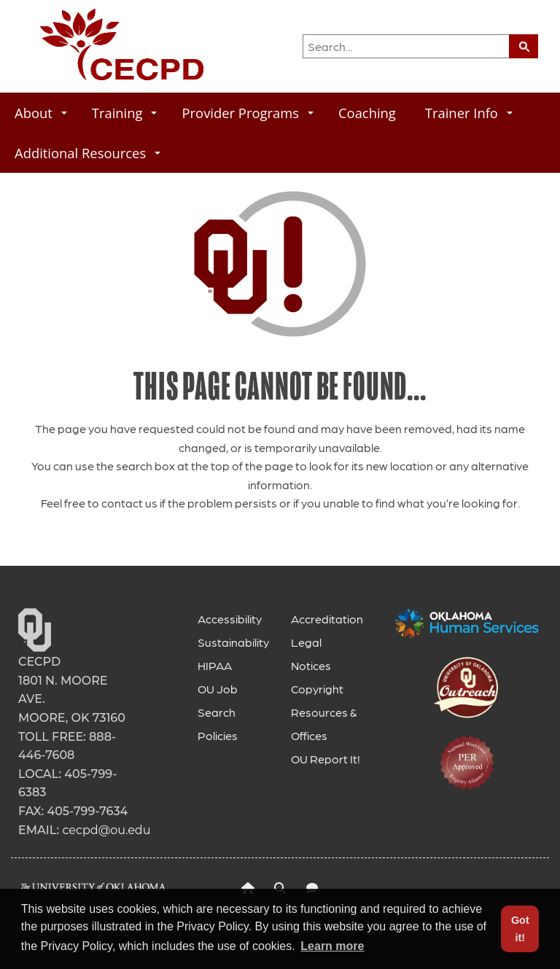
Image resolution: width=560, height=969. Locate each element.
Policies (218, 735)
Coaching (367, 113)
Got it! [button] (520, 929)
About (41, 113)
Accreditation (327, 619)
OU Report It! (326, 759)
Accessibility (230, 619)
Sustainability (233, 642)
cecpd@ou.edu (106, 830)
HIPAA (215, 665)
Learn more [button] (332, 946)
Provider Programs (248, 113)
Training (125, 113)
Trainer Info (469, 113)
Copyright (317, 689)
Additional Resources (87, 153)
